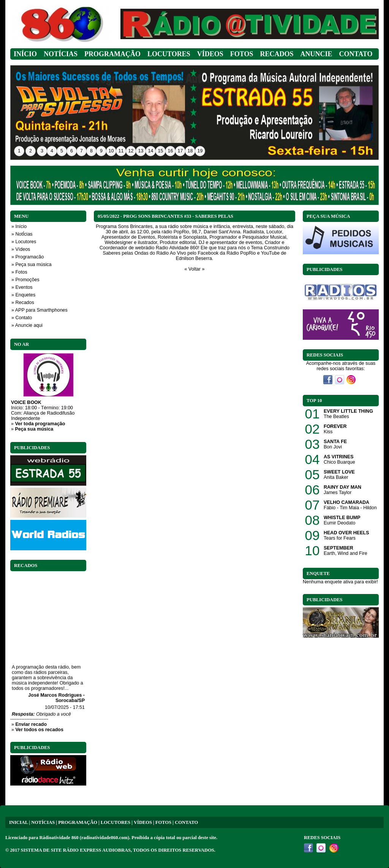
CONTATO (186, 822)
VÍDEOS (143, 822)
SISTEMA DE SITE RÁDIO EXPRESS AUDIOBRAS (76, 850)
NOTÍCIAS (43, 822)
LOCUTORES (115, 822)
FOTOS (163, 822)
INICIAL (18, 822)
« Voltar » (195, 269)
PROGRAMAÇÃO (78, 822)
